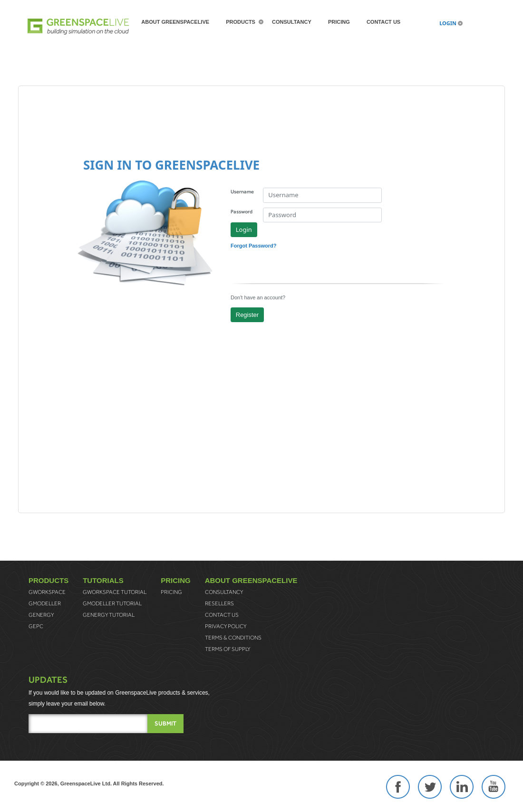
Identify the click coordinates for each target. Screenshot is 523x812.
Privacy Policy (226, 626)
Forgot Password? (254, 246)
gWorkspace (47, 592)
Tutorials (103, 580)
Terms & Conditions (233, 638)
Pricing (339, 22)
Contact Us (383, 22)
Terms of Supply (228, 649)
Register (247, 315)
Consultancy (292, 22)
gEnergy (41, 615)
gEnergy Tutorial (109, 615)
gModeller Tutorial (112, 603)
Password (242, 211)
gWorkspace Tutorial (115, 592)
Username (242, 191)
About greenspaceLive (175, 22)
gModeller (45, 603)
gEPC (36, 626)
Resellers (219, 603)
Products (241, 22)
